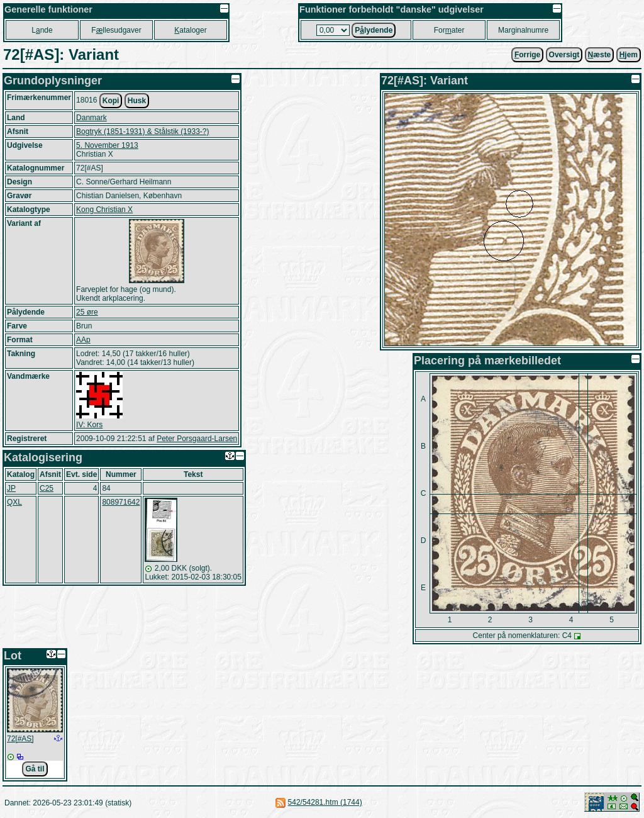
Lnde (42, 30)
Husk (137, 101)
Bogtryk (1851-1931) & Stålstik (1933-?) (142, 132)
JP (11, 488)
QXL (14, 502)
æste (600, 55)
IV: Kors (89, 425)
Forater (449, 30)
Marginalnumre (523, 30)
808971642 (121, 502)
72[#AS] (20, 739)
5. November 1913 (107, 145)
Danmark (92, 118)
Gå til (35, 769)
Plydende (374, 30)
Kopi (111, 101)
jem (629, 55)
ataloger (190, 30)
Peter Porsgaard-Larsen (197, 439)
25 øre (87, 312)
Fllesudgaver (116, 30)
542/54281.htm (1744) (325, 802)
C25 (47, 488)
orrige (527, 55)
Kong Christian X (104, 210)
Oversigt (564, 55)
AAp (83, 340)
